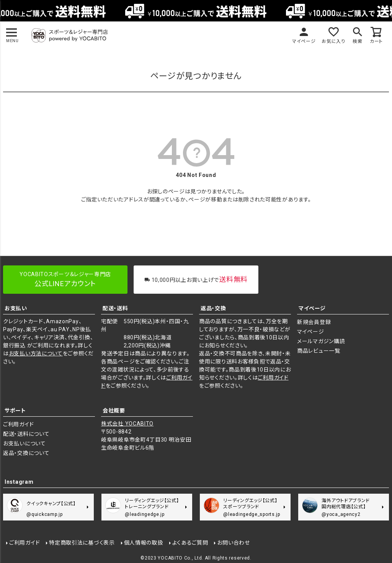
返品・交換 (213, 308)
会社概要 (114, 411)
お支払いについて (24, 444)
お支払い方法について (36, 354)
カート (376, 41)
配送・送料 (115, 308)
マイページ (304, 41)
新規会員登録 (314, 322)
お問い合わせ (233, 543)
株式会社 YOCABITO (127, 424)
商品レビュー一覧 (319, 351)
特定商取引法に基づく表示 (82, 543)
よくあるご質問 (190, 543)
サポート (15, 411)
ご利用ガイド (273, 378)
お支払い (16, 308)
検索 (357, 41)
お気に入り (333, 41)
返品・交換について (26, 453)
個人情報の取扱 (144, 543)
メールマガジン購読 (321, 341)
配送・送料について (26, 434)
